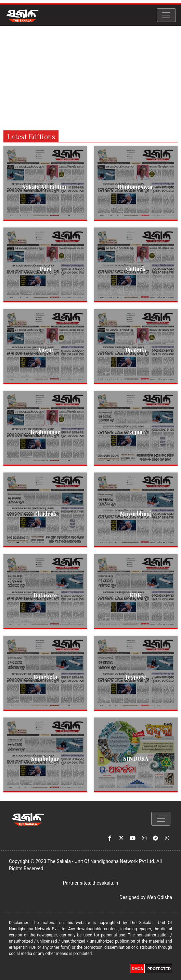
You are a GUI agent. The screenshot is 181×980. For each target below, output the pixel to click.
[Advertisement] (90, 77)
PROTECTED (159, 969)
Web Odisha (159, 897)
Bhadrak (45, 514)
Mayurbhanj (136, 514)
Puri (45, 269)
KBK (136, 595)
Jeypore (136, 677)
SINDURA (136, 759)
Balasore (45, 595)
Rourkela (45, 677)
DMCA (137, 969)
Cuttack (136, 269)
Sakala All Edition (45, 187)
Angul (45, 350)
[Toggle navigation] (166, 15)
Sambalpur (45, 759)
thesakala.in (105, 883)
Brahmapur (45, 432)
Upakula (136, 350)
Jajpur (136, 432)
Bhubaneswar (136, 187)
